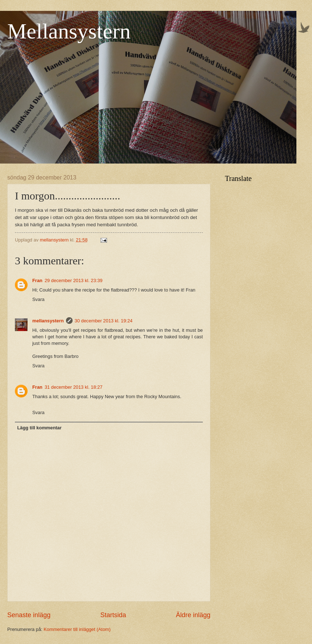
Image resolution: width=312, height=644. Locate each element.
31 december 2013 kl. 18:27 (74, 387)
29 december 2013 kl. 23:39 (74, 280)
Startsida (113, 615)
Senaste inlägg (29, 615)
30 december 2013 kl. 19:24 (104, 321)
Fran (37, 280)
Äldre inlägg (193, 615)
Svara (38, 299)
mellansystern (48, 321)
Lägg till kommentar (39, 428)
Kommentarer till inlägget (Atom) (77, 629)
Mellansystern (69, 31)
